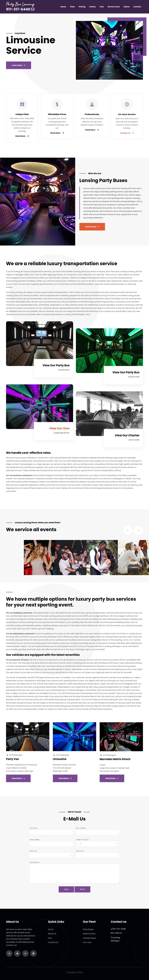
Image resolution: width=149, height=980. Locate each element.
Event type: (33, 851)
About (127, 7)
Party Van (13, 761)
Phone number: (34, 840)
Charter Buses (89, 940)
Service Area (114, 7)
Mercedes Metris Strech (115, 761)
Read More (20, 138)
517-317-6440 (18, 9)
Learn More (17, 65)
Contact (137, 7)
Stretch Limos (89, 936)
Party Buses (88, 932)
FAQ (102, 7)
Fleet (72, 7)
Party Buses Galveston (102, 709)
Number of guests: (82, 840)
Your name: (33, 828)
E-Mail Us (118, 935)
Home (63, 7)
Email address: (81, 828)
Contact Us (53, 945)
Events (93, 7)
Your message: (34, 862)
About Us (52, 936)
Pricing (82, 7)
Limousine (60, 761)
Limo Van (87, 945)
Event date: (80, 851)
